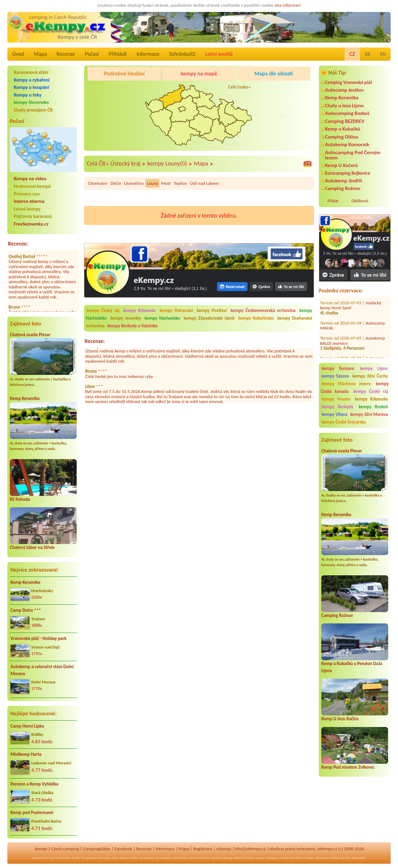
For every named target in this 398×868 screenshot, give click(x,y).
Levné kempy (27, 209)
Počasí (92, 54)
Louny (153, 183)
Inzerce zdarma (29, 201)
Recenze (66, 54)
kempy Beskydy (338, 407)
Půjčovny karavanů (33, 216)
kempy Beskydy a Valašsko (132, 326)
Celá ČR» (98, 163)
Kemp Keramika (25, 398)
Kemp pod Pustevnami (32, 813)
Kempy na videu (30, 179)
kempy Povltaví (212, 310)
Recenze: (18, 244)
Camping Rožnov (343, 188)
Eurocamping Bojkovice (348, 173)
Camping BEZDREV (345, 121)
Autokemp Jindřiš (344, 181)
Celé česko (238, 87)
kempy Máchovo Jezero (346, 384)
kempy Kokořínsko (256, 318)
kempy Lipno (374, 368)
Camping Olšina (342, 137)
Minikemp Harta (26, 754)
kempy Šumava (338, 368)
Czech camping (65, 849)
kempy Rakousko (353, 858)
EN (383, 54)
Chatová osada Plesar (30, 335)
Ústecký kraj (128, 164)
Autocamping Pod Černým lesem (353, 155)
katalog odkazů (233, 858)
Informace (148, 54)
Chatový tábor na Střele (32, 547)
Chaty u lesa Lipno (344, 106)
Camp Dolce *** (26, 610)
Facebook (123, 849)
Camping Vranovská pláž (349, 82)
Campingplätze (97, 849)
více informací (287, 5)
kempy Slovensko (31, 102)
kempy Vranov (336, 399)
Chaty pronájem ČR (33, 110)
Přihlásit (118, 54)
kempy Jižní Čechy (370, 376)
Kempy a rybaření (32, 80)
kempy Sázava (335, 376)
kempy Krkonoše (371, 399)
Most (166, 183)
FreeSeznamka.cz (31, 224)
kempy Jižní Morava (369, 414)
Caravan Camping (105, 89)
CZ (352, 54)
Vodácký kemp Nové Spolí (351, 299)
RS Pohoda (20, 499)
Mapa (40, 54)
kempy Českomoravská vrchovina (263, 310)
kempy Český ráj (371, 391)
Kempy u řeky (28, 95)
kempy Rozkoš (373, 407)
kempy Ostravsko (176, 310)
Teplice (180, 183)
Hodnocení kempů (32, 186)
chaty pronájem (292, 858)
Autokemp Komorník (347, 145)
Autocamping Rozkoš (347, 113)
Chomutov (98, 183)
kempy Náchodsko (163, 318)
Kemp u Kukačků (343, 129)
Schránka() (182, 54)
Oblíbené (360, 201)
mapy (259, 858)
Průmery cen (27, 194)
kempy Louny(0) (170, 164)
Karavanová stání (31, 72)
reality (134, 858)
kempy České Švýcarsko (344, 422)
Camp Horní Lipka (27, 726)
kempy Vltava (335, 414)
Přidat (333, 201)
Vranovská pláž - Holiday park (38, 638)
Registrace (203, 849)
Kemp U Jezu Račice (340, 719)
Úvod (18, 54)
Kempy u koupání (31, 87)
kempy (41, 849)
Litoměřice (134, 183)
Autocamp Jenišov (344, 90)
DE (368, 54)
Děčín (116, 183)
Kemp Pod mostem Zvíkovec (348, 767)
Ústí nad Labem (204, 183)
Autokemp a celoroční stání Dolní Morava (42, 670)
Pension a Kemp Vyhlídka (34, 784)
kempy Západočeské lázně (209, 318)
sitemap (224, 849)
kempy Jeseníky (126, 318)
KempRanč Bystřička (277, 89)
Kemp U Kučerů (341, 165)
